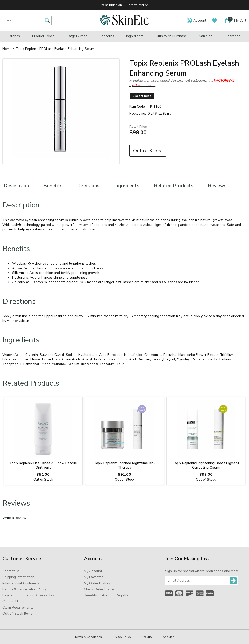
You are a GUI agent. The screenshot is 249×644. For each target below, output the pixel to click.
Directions (88, 186)
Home (7, 49)
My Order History (97, 583)
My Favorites (94, 577)
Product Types (43, 36)
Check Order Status (99, 589)
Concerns (107, 36)
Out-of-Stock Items (17, 614)
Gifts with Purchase (171, 36)
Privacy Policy (122, 637)
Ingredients (135, 36)
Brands (14, 36)
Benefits (53, 186)
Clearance (232, 36)
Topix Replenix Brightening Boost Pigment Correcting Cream (206, 465)
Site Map (169, 637)
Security (147, 637)
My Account (93, 571)
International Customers (21, 583)
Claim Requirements (18, 607)
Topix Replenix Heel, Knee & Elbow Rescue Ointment (43, 465)
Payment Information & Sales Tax (28, 595)
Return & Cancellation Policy (25, 589)
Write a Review (14, 518)
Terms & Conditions (88, 637)
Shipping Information (18, 577)
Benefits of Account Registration (109, 595)
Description (16, 186)
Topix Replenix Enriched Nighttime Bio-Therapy (124, 465)
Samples (206, 36)
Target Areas (77, 36)
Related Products (174, 186)
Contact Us (11, 571)
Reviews (217, 186)
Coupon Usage (14, 601)
